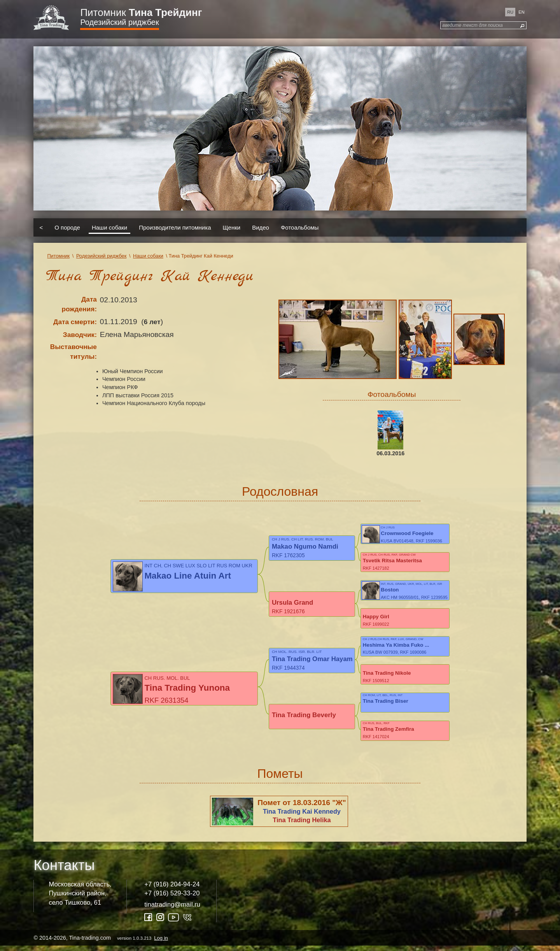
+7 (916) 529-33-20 (172, 899)
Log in (161, 943)
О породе (67, 227)
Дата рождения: (79, 304)
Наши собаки (109, 227)
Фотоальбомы (300, 227)
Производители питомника (175, 227)
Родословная (280, 491)
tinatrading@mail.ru (172, 910)
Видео (261, 227)
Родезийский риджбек (119, 22)
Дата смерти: (75, 322)
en (521, 12)
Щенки (232, 227)
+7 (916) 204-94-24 (172, 889)
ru (510, 12)
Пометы (280, 779)
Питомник (141, 12)
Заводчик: (80, 335)
